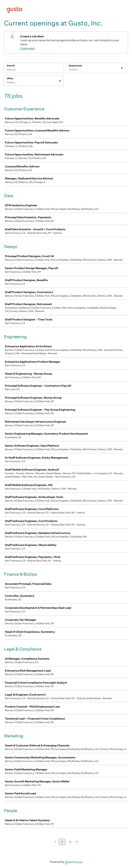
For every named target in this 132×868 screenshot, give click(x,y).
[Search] (34, 70)
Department (75, 66)
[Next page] (77, 842)
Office (10, 78)
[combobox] (69, 70)
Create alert (27, 48)
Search (11, 66)
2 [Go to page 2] (70, 842)
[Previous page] (55, 842)
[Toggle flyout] (122, 68)
